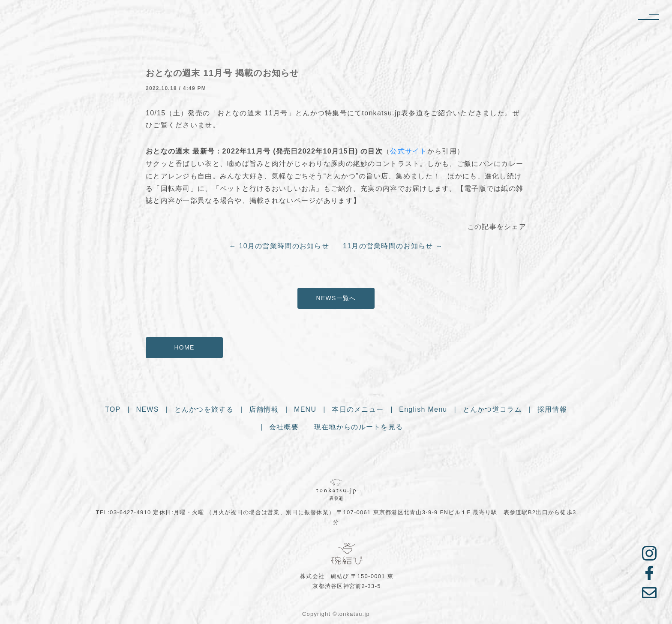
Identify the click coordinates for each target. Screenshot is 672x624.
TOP (113, 410)
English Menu (423, 410)
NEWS (148, 410)
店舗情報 (264, 410)
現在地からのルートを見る (358, 428)
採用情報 (552, 410)
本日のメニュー (358, 410)
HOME (184, 347)
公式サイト (408, 151)
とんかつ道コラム (492, 410)
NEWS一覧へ (336, 298)
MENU (305, 410)
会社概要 (284, 428)
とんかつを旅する (204, 410)
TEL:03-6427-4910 (124, 512)
